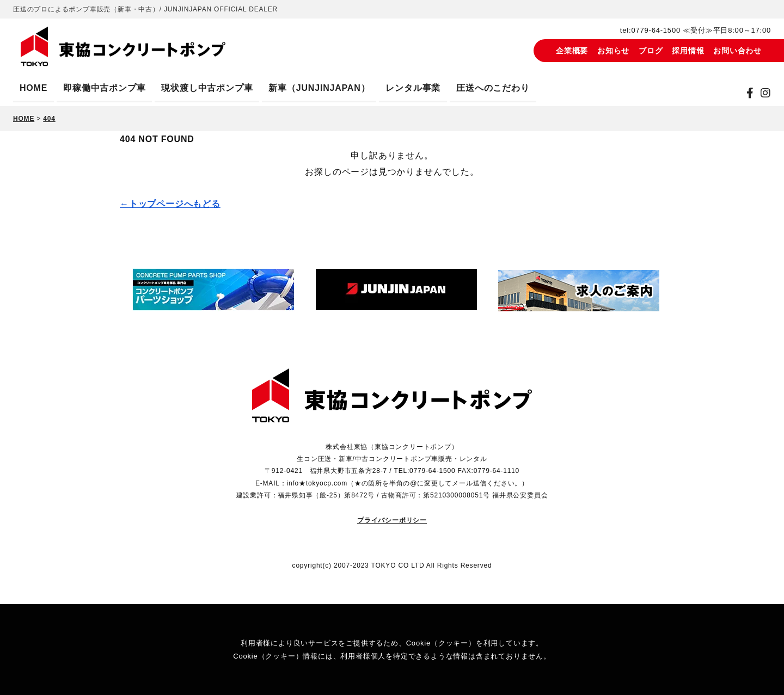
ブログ (651, 51)
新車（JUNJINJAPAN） (319, 88)
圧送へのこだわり (493, 88)
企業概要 (572, 51)
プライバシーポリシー (392, 520)
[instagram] (766, 93)
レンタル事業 (413, 88)
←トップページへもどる (170, 204)
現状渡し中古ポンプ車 (207, 88)
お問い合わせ (737, 51)
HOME (33, 88)
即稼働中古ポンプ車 (104, 88)
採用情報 (688, 51)
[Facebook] (750, 93)
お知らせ (613, 51)
